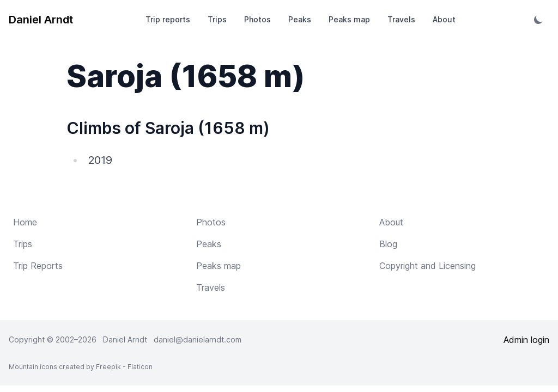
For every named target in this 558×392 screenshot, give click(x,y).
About (444, 19)
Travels (401, 19)
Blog (388, 244)
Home (25, 222)
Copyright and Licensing (427, 266)
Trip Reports (38, 266)
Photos (257, 19)
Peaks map (349, 19)
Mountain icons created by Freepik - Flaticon (81, 367)
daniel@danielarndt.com (198, 339)
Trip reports (168, 19)
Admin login (526, 340)
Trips (217, 19)
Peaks (300, 19)
